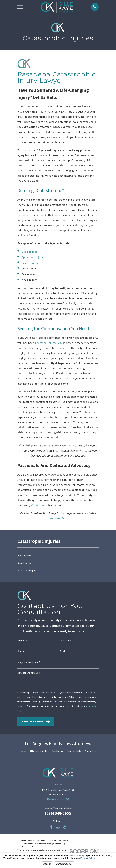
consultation (58, 518)
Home (23, 751)
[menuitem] (58, 555)
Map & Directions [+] (58, 799)
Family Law (58, 751)
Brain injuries (29, 252)
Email (63, 651)
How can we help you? (29, 673)
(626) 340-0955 (58, 813)
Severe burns (30, 263)
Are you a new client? (29, 662)
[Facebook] (51, 827)
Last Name (65, 641)
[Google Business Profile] (58, 827)
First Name (23, 641)
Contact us (38, 505)
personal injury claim (49, 343)
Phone (21, 651)
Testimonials (74, 751)
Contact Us (90, 751)
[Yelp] (65, 827)
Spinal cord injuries (33, 257)
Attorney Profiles (39, 751)
